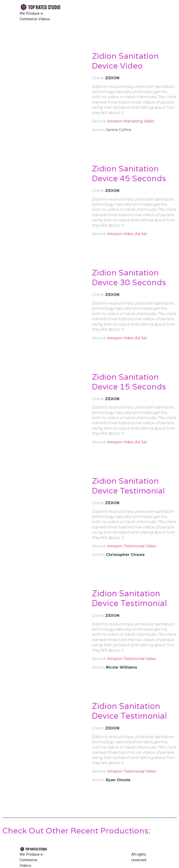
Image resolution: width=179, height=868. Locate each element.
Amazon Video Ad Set (127, 234)
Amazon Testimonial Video (132, 546)
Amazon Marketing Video (131, 121)
